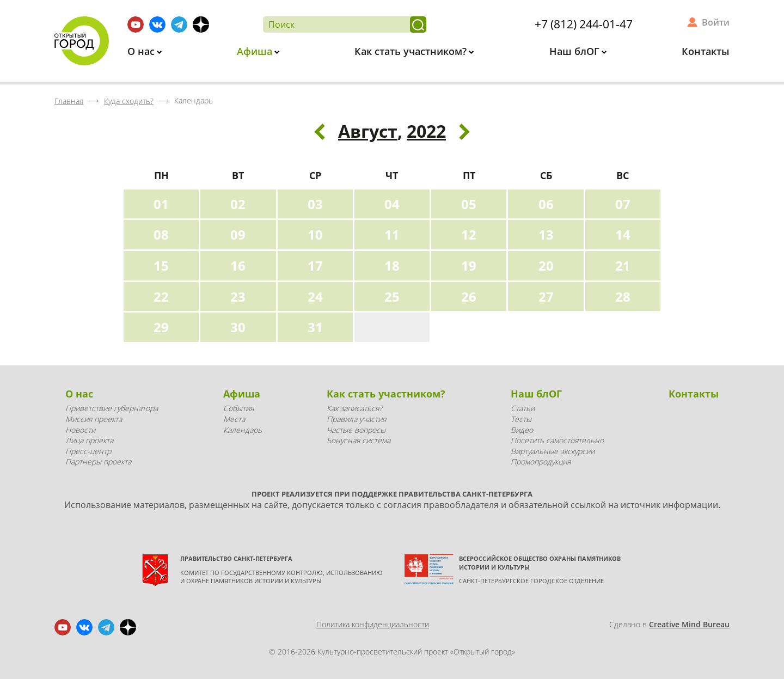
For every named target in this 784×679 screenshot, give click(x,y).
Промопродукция (541, 461)
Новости (80, 430)
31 (315, 327)
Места (234, 419)
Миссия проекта (94, 419)
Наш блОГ (576, 51)
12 (469, 234)
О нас (142, 51)
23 (238, 296)
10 (315, 234)
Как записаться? (354, 408)
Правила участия (356, 419)
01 (161, 204)
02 (238, 204)
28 (623, 296)
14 (623, 234)
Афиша (256, 51)
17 (315, 265)
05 (469, 204)
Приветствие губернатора (112, 408)
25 (392, 296)
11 (392, 234)
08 (161, 234)
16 (238, 265)
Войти (716, 22)
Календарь (243, 430)
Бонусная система (359, 440)
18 (392, 265)
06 (546, 204)
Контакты (706, 51)
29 (161, 327)
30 (238, 327)
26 (469, 296)
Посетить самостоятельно (557, 440)
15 (161, 265)
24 (315, 296)
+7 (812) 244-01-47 (584, 24)
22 (161, 296)
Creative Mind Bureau (689, 624)
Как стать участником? (412, 51)
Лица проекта (89, 440)
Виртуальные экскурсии (553, 451)
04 (392, 204)
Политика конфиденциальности (373, 624)
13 (546, 234)
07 (623, 204)
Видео (522, 430)
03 (315, 204)
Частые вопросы (356, 430)
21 (623, 265)
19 (469, 265)
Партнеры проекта (98, 461)
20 (546, 265)
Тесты (521, 419)
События (238, 408)
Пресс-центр (88, 451)
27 (546, 296)
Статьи (523, 408)
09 (238, 234)
